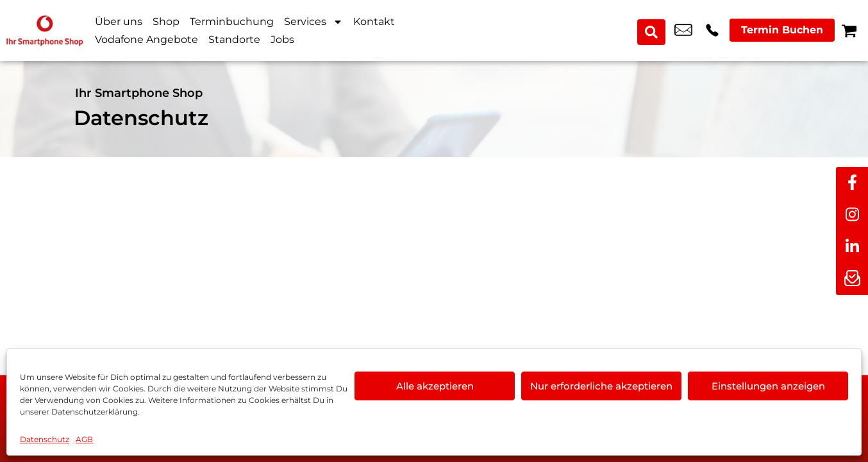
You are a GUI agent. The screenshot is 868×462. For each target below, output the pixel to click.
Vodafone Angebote (146, 39)
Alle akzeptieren (435, 386)
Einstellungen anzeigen (768, 386)
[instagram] (852, 215)
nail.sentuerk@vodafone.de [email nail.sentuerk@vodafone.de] (683, 31)
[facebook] (852, 183)
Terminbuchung (232, 21)
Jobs (282, 39)
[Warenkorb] (849, 30)
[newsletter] (852, 279)
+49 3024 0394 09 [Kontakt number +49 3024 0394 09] (712, 31)
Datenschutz (45, 439)
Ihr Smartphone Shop (139, 93)
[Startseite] (45, 30)
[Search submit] (653, 31)
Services (313, 22)
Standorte (234, 39)
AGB (84, 439)
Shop (166, 21)
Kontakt (374, 21)
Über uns (119, 21)
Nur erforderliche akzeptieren (601, 386)
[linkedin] (852, 247)
